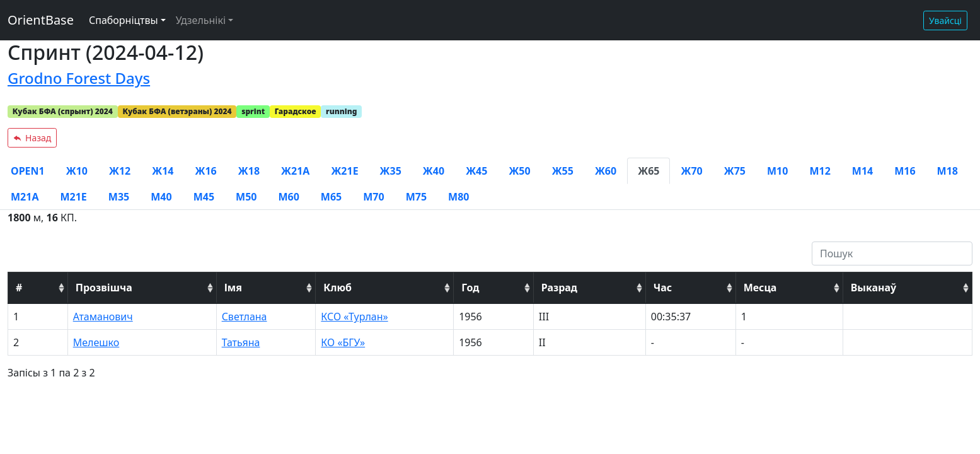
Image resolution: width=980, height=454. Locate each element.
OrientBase (41, 20)
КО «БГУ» (343, 342)
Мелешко (96, 342)
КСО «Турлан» (354, 317)
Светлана (245, 317)
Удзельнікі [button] (201, 20)
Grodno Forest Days (79, 78)
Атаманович (103, 317)
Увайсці (945, 20)
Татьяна (241, 342)
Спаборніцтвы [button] (124, 20)
